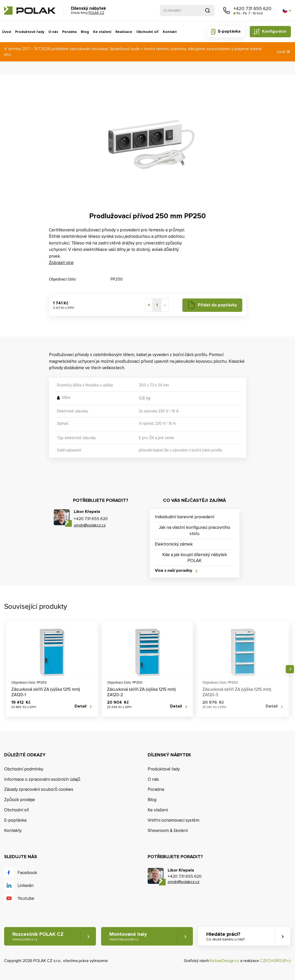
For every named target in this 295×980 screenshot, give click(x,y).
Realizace (124, 32)
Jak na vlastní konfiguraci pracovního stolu (194, 530)
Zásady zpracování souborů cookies (39, 789)
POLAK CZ (30, 11)
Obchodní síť (147, 32)
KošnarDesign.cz (225, 961)
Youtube (26, 898)
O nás (53, 32)
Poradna (69, 32)
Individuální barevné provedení (185, 517)
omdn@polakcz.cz (90, 525)
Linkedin (26, 886)
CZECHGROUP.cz (275, 961)
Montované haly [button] (128, 936)
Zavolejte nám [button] (227, 11)
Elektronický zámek (174, 544)
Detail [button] (81, 706)
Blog (85, 32)
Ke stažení (102, 32)
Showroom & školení (168, 831)
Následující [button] (290, 669)
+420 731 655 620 (252, 8)
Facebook (27, 873)
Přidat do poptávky (217, 305)
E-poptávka (229, 31)
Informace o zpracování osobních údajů (42, 779)
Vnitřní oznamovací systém (173, 820)
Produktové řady (30, 32)
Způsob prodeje (20, 800)
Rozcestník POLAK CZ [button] (38, 936)
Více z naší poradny (173, 571)
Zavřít (284, 52)
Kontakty (13, 831)
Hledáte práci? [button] (226, 936)
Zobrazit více (61, 263)
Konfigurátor (274, 31)
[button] (287, 11)
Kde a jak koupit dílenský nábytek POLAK (195, 558)
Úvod (7, 32)
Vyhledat (208, 11)
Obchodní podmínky (24, 769)
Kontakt (170, 32)
